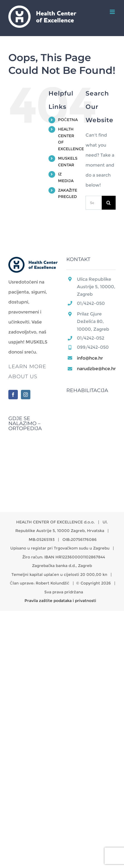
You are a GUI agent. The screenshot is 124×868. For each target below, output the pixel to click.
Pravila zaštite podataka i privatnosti (60, 601)
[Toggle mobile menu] (113, 12)
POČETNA (68, 120)
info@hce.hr (90, 358)
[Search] (109, 203)
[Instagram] (26, 395)
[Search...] (94, 203)
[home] (33, 262)
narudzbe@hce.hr (96, 369)
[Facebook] (13, 395)
